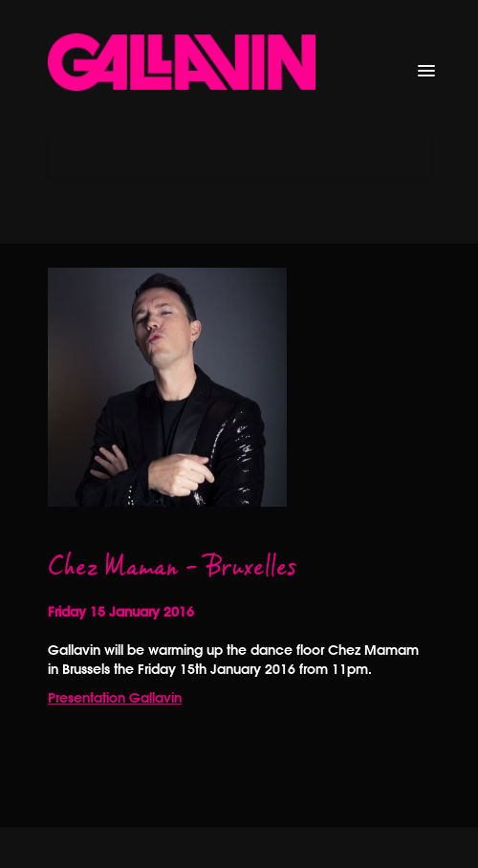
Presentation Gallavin (115, 698)
